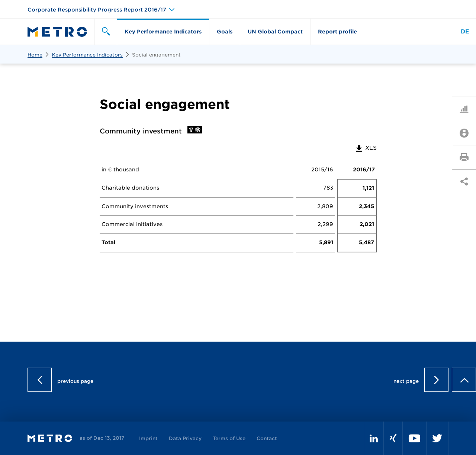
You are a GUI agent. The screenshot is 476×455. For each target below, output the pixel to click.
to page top (464, 380)
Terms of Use (229, 438)
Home (35, 55)
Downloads (467, 133)
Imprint (148, 438)
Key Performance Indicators (87, 55)
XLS (366, 148)
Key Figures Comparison (467, 109)
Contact (267, 438)
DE (465, 32)
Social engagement (156, 55)
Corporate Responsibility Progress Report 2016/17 (97, 10)
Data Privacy (185, 438)
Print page (467, 157)
